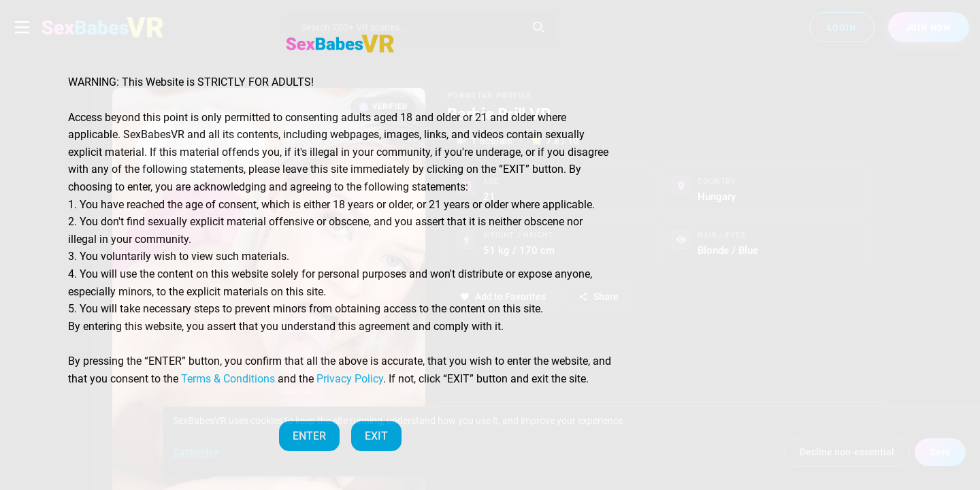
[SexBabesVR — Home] (340, 44)
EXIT (376, 436)
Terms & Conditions (228, 379)
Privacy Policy (350, 379)
